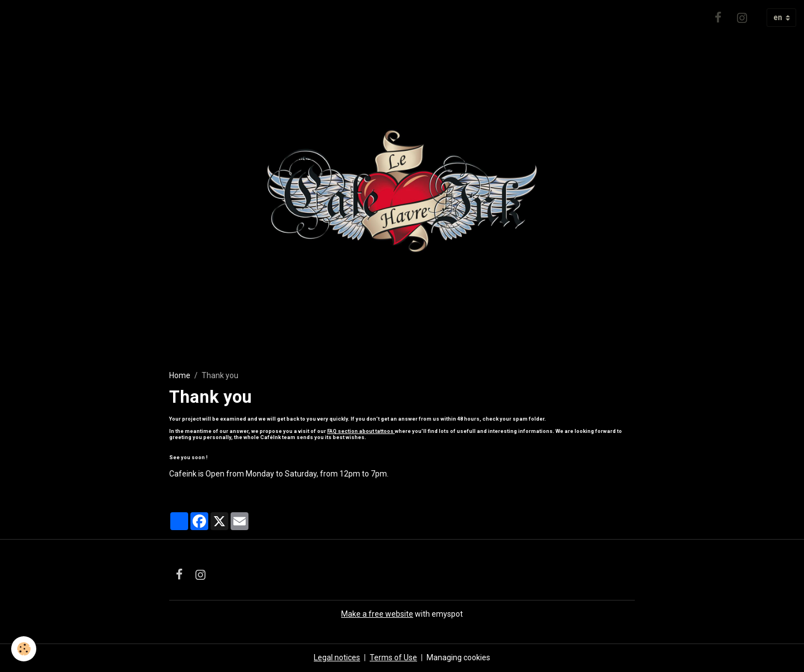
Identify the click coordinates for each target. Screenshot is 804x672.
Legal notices (337, 657)
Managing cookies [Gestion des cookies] (458, 657)
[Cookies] (24, 649)
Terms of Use (393, 657)
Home (180, 375)
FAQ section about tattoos (361, 431)
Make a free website (377, 614)
